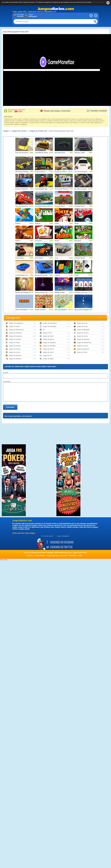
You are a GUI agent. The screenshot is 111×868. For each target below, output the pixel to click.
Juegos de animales (15, 333)
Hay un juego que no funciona (57, 556)
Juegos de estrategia (49, 326)
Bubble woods (60, 292)
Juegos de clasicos (15, 346)
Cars (56, 258)
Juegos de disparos (15, 359)
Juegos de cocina (14, 352)
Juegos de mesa (48, 352)
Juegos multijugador (83, 330)
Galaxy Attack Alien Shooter (42, 292)
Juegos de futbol (48, 336)
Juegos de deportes (15, 356)
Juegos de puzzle (82, 346)
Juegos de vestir (82, 352)
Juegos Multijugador (63, 536)
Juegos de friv (47, 333)
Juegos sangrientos (83, 349)
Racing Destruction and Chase (42, 275)
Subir (80, 556)
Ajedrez (18, 241)
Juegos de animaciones (16, 330)
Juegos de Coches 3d (38, 131)
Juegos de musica (83, 333)
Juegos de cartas (14, 343)
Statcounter (4, 560)
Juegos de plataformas (84, 343)
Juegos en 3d (47, 356)
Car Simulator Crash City (22, 275)
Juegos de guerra (48, 339)
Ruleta (57, 241)
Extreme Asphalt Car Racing (22, 189)
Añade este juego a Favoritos (55, 111)
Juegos (32, 16)
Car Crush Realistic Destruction (82, 172)
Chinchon (38, 241)
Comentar (10, 407)
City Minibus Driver (42, 153)
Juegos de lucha (82, 323)
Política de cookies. (98, 2)
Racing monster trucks (62, 172)
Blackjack (78, 241)
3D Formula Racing (22, 172)
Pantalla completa (97, 111)
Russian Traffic (80, 153)
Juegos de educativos (50, 323)
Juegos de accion (14, 326)
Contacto (30, 556)
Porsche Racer (60, 206)
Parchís (18, 223)
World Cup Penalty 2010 (22, 292)
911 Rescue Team (81, 189)
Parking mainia (80, 258)
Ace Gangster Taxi (41, 189)
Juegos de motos (82, 326)
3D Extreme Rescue (61, 189)
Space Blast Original (82, 310)
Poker (57, 223)
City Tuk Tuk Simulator (22, 153)
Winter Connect (40, 310)
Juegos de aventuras (15, 336)
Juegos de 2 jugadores (16, 323)
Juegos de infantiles (49, 346)
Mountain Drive (60, 153)
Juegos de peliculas (83, 339)
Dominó (38, 223)
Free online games (47, 536)
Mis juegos (21, 16)
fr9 (44, 330)
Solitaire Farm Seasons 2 (82, 292)
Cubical (57, 275)
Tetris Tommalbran (22, 310)
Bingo (77, 223)
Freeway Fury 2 (80, 206)
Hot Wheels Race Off (42, 206)
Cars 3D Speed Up (22, 206)
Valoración (11, 111)
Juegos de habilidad (49, 343)
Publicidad (73, 556)
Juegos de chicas (48, 349)
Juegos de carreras (15, 339)
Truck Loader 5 (40, 172)
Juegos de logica (48, 359)
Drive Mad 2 (39, 258)
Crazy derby (19, 258)
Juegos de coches (19, 131)
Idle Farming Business (62, 310)
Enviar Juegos (40, 556)
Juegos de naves (82, 336)
